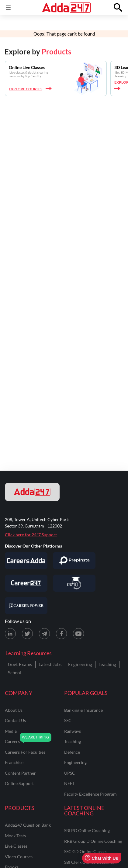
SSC (68, 720)
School (14, 673)
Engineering (80, 664)
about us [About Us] (14, 710)
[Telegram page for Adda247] (44, 634)
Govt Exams (20, 664)
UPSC (70, 773)
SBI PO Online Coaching (87, 830)
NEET (69, 783)
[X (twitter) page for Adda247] (27, 634)
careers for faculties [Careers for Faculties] (25, 752)
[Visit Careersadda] (26, 561)
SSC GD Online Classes (86, 851)
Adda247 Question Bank (28, 825)
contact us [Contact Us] (15, 720)
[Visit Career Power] (26, 606)
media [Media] (11, 731)
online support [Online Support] (19, 783)
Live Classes (16, 846)
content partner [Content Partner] (20, 773)
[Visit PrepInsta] (74, 561)
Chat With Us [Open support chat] (101, 858)
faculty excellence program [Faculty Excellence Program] (90, 794)
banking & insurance (83, 710)
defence (72, 752)
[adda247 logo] (32, 492)
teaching (73, 741)
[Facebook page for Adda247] (61, 634)
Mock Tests (15, 836)
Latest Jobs (50, 664)
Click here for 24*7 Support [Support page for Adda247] (31, 535)
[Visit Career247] (26, 583)
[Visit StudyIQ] (74, 583)
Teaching (107, 664)
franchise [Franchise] (14, 762)
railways (73, 731)
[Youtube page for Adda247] (78, 634)
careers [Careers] (12, 741)
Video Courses (19, 857)
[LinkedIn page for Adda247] (10, 634)
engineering (75, 762)
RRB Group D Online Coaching (93, 841)
